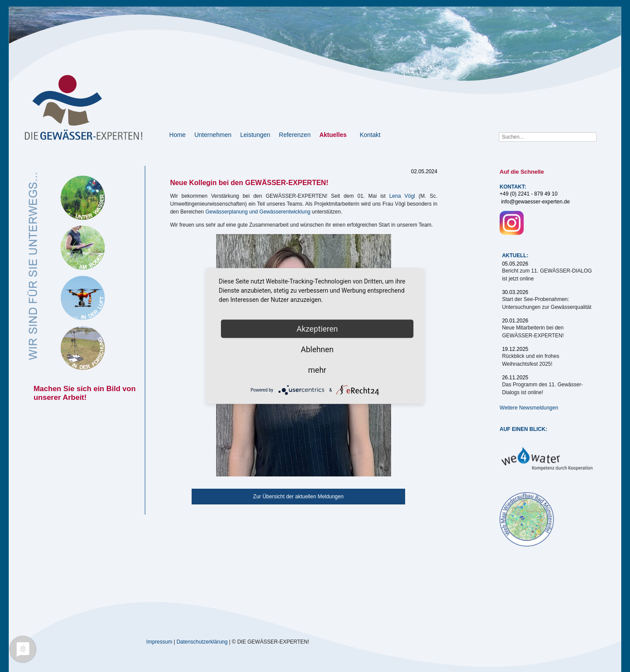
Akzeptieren (317, 329)
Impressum (159, 641)
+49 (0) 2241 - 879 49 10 (528, 194)
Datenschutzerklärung (202, 641)
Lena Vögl (402, 196)
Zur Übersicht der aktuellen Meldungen (299, 497)
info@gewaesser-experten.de (535, 202)
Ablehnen (317, 349)
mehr (317, 370)
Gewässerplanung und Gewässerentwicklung (258, 212)
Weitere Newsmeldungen (529, 408)
